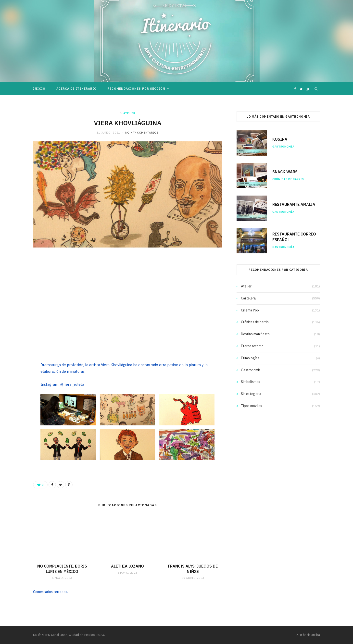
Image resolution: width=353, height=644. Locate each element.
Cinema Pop (250, 310)
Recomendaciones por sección (136, 89)
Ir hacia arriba (308, 635)
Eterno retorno (252, 346)
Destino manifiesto (255, 334)
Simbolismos (251, 382)
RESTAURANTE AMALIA (294, 204)
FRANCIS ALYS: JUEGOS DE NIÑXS (193, 569)
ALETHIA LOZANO (127, 566)
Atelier (129, 113)
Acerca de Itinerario (77, 89)
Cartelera (248, 298)
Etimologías (250, 358)
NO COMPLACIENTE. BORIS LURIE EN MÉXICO (62, 569)
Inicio (39, 89)
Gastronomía (283, 147)
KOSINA (280, 139)
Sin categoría (251, 394)
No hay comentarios (142, 133)
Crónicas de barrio (288, 179)
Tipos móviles (252, 406)
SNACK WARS (285, 172)
